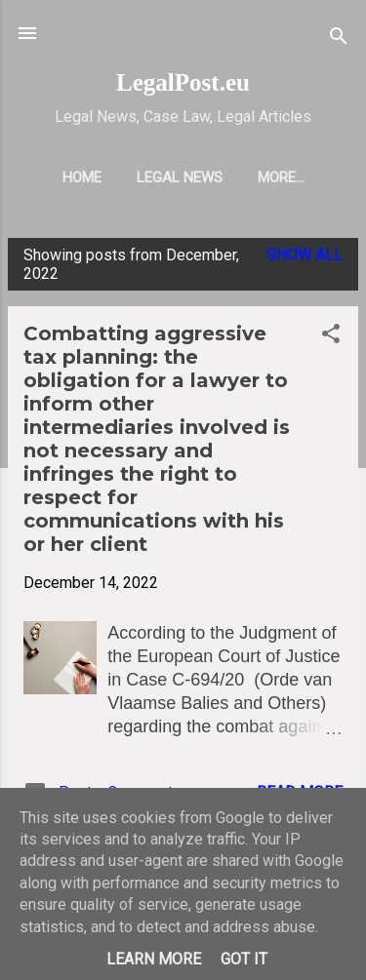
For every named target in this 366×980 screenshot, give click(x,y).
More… (281, 177)
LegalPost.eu (183, 82)
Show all (305, 255)
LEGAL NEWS (180, 177)
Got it (244, 959)
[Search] (339, 39)
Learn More (154, 959)
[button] (331, 337)
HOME (82, 177)
